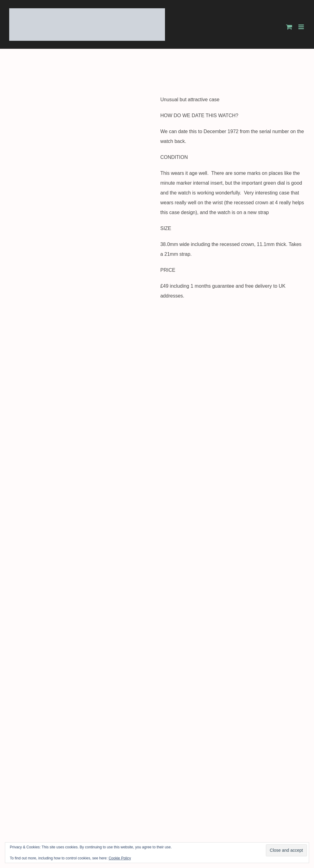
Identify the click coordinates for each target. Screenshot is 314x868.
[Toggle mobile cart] (289, 27)
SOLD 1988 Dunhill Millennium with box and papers (232, 647)
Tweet (16, 470)
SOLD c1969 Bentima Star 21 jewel (81, 785)
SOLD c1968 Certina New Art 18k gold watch (81, 654)
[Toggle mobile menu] (302, 27)
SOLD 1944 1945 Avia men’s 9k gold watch (232, 785)
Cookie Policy (120, 858)
